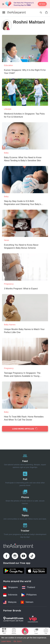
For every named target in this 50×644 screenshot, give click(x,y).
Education (8, 65)
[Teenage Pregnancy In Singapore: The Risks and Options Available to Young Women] (25, 351)
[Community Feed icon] (36, 631)
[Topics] (25, 513)
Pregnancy (9, 284)
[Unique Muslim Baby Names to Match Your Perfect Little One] (25, 308)
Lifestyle (8, 109)
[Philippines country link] (29, 595)
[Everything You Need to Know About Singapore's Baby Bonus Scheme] (25, 223)
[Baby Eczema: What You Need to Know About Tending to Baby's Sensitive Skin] (25, 136)
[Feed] (25, 460)
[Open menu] (4, 12)
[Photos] (25, 496)
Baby (6, 153)
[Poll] (25, 478)
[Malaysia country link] (10, 602)
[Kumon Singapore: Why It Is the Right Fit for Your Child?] (25, 48)
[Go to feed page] (17, 12)
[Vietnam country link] (27, 602)
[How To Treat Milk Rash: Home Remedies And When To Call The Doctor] (25, 395)
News (7, 240)
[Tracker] (25, 530)
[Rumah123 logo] (13, 619)
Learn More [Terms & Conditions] (6, 641)
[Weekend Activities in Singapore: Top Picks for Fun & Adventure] (25, 92)
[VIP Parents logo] (33, 619)
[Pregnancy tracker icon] (25, 631)
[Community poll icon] (46, 631)
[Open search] (41, 12)
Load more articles (25, 429)
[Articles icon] (14, 631)
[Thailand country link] (28, 587)
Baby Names (10, 325)
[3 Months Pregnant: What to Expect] (25, 267)
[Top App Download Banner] (25, 4)
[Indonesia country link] (10, 595)
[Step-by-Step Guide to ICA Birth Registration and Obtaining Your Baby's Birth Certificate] (25, 180)
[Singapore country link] (10, 587)
